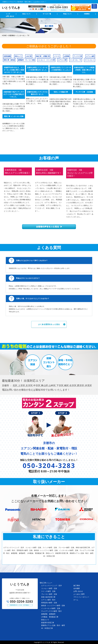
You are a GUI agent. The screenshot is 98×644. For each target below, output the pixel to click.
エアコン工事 (62, 60)
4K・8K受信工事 (47, 628)
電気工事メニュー (46, 583)
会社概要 (77, 588)
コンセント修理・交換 (49, 588)
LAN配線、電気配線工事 (50, 617)
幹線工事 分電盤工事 (43, 56)
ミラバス (57, 56)
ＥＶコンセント (90, 60)
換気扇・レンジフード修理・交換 (53, 605)
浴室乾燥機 (7, 56)
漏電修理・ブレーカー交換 (26, 60)
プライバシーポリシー (81, 597)
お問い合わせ (78, 591)
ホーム (76, 600)
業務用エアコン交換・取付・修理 (53, 625)
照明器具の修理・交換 (49, 603)
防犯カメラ (18, 56)
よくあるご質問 (79, 594)
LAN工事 (29, 56)
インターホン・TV (76, 60)
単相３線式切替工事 (48, 597)
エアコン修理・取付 (48, 600)
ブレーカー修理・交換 (49, 594)
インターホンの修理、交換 (51, 608)
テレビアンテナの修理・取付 (51, 611)
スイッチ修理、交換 (48, 591)
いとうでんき (46, 642)
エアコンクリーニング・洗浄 (51, 586)
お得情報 (67, 56)
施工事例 (77, 586)
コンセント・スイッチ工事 (46, 60)
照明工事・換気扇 (9, 60)
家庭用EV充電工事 (48, 623)
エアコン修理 (90, 56)
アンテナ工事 (78, 56)
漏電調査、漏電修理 (48, 614)
